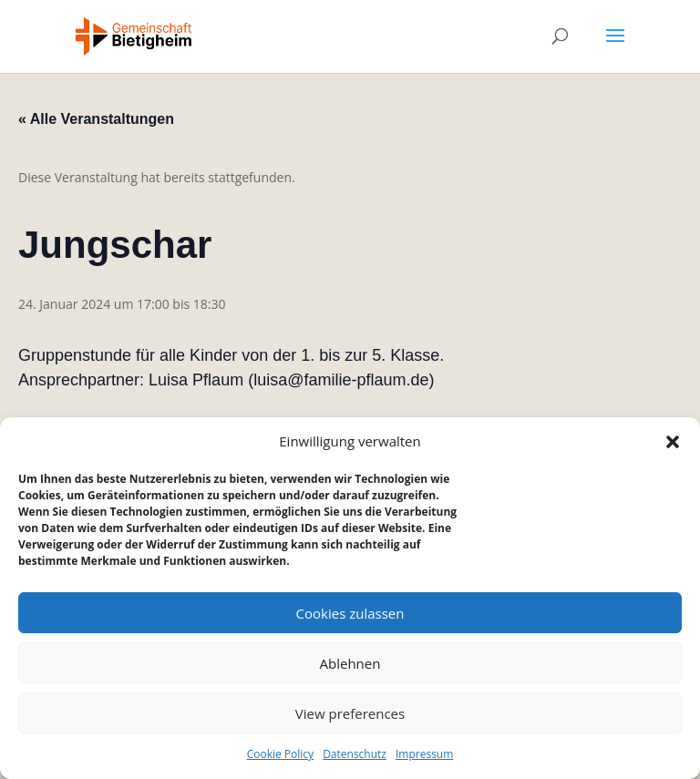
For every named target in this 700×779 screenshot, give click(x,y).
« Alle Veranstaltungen (96, 119)
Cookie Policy (280, 754)
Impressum (424, 754)
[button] (673, 442)
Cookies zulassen (350, 613)
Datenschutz (355, 754)
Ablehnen (350, 663)
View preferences (350, 713)
